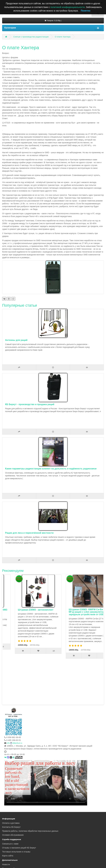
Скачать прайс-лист (11, 826)
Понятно (86, 11)
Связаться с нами (10, 801)
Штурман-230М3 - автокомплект (71, 610)
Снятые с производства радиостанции (31, 37)
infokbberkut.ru (15, 700)
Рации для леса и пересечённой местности (29, 533)
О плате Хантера (63, 37)
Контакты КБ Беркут (11, 784)
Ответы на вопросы (11, 851)
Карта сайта (8, 813)
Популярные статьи (20, 305)
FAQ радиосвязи (10, 847)
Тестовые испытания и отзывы (16, 809)
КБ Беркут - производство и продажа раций (30, 404)
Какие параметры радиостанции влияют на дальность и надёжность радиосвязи (51, 469)
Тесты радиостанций (12, 830)
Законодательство (11, 855)
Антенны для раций (16, 340)
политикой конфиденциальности (68, 7)
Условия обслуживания (13, 792)
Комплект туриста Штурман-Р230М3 (23, 610)
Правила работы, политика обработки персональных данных (30, 788)
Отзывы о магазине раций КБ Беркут (19, 805)
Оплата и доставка (11, 780)
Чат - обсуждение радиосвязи (16, 834)
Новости (6, 822)
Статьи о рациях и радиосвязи (16, 843)
